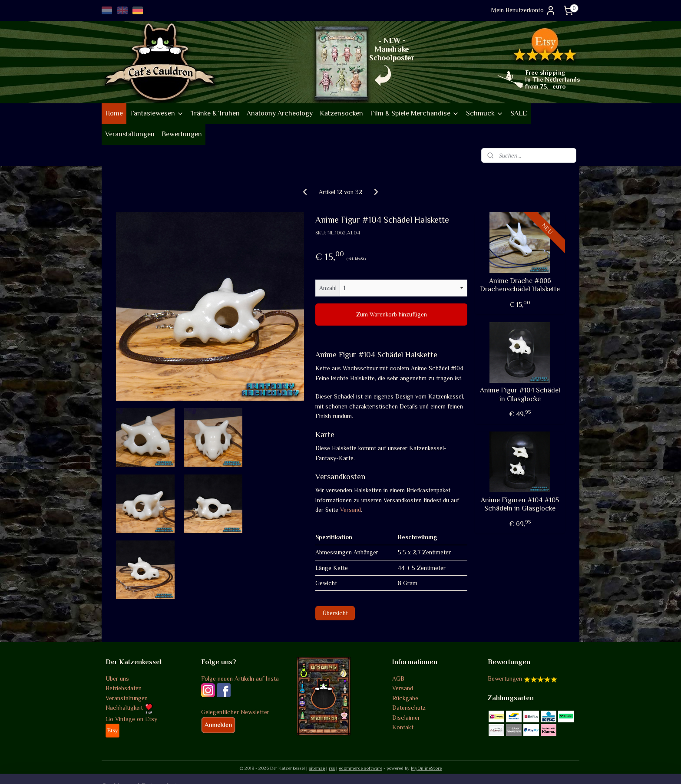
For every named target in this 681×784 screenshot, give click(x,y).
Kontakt (403, 727)
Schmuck (485, 113)
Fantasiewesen (157, 113)
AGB (398, 679)
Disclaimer (406, 718)
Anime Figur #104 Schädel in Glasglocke (520, 394)
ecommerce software (360, 768)
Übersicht (335, 613)
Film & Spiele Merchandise (415, 113)
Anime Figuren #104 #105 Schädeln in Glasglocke (520, 504)
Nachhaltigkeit (129, 708)
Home (114, 113)
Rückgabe (405, 698)
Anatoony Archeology (280, 113)
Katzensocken (341, 113)
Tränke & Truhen (215, 113)
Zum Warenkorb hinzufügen (392, 314)
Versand (350, 510)
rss (332, 768)
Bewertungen (182, 134)
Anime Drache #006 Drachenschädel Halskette (520, 285)
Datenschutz (409, 708)
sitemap (317, 768)
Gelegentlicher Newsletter (235, 712)
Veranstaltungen (130, 134)
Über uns (117, 679)
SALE (519, 113)
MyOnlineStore (426, 768)
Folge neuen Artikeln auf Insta (240, 679)
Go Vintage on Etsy (131, 719)
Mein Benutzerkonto (524, 10)
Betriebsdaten (124, 688)
